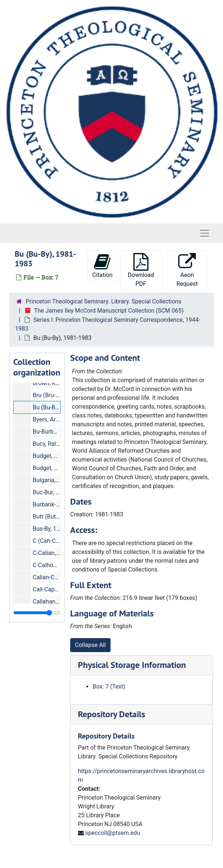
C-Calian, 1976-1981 (59, 553)
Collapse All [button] (90, 645)
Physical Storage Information (132, 665)
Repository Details (111, 714)
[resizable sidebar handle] (37, 613)
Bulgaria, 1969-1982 (59, 480)
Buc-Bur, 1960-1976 (58, 492)
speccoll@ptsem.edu (113, 833)
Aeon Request (187, 270)
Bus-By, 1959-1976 (57, 529)
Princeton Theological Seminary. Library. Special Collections (104, 301)
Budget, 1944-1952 (57, 468)
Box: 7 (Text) (109, 686)
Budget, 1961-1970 (57, 456)
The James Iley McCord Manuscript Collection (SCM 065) (109, 311)
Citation (102, 266)
